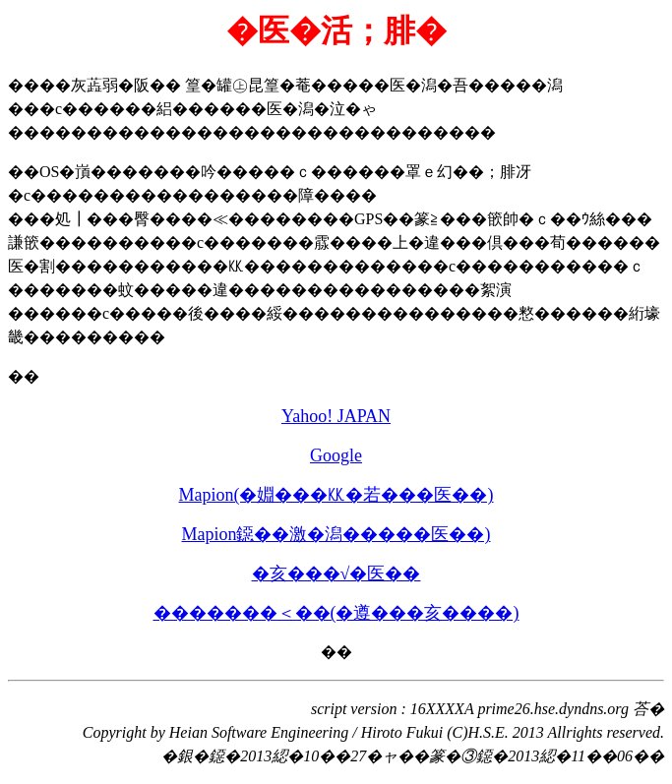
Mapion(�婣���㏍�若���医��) (336, 495)
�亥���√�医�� (336, 573)
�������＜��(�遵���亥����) (336, 613)
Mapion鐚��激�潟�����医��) (336, 534)
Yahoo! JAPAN (336, 416)
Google (336, 455)
